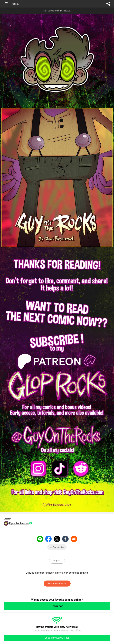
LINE (40, 539)
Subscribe (58, 547)
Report (57, 561)
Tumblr (65, 539)
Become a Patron (57, 583)
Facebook (49, 539)
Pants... (15, 4)
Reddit (74, 539)
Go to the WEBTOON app (57, 638)
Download (57, 606)
